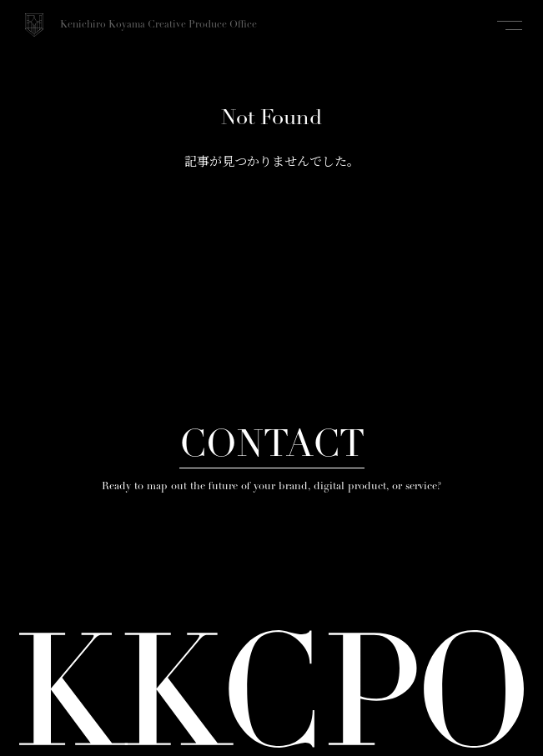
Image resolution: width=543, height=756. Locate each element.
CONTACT (272, 447)
